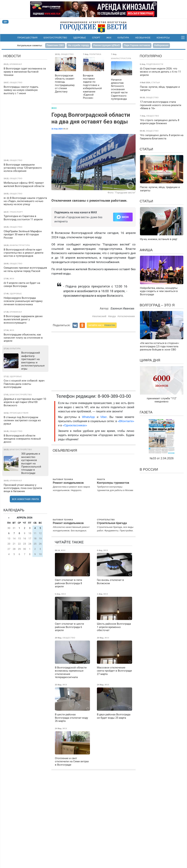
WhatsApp (89, 417)
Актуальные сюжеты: (30, 45)
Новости (12, 56)
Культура (123, 38)
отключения (127, 316)
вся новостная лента (25, 499)
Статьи (146, 149)
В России (149, 469)
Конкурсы (163, 38)
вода (113, 316)
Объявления (65, 450)
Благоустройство (55, 38)
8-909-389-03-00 (114, 396)
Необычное (143, 38)
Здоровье (80, 38)
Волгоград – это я (157, 305)
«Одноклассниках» (75, 425)
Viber (103, 417)
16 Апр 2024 (57, 129)
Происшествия (27, 38)
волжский (100, 316)
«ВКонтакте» (126, 421)
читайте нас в (102, 325)
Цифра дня (150, 360)
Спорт (96, 38)
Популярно (151, 56)
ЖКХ (109, 38)
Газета (146, 412)
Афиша (146, 250)
